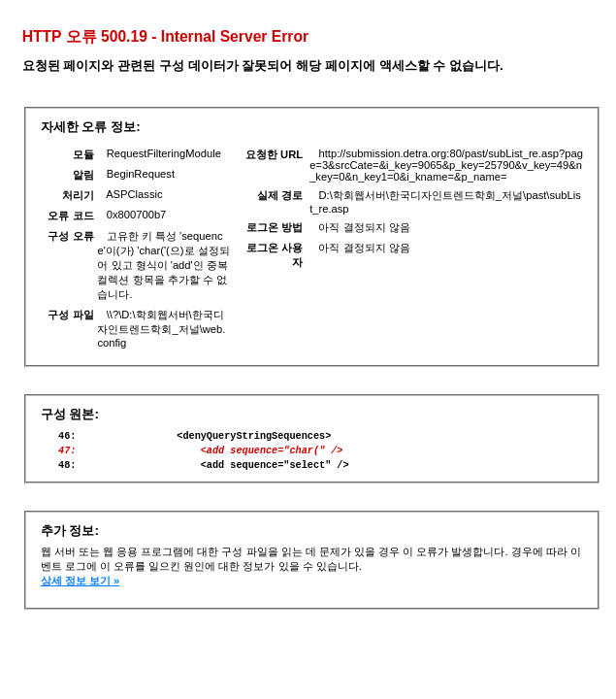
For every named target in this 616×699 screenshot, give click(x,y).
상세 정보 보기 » (81, 589)
